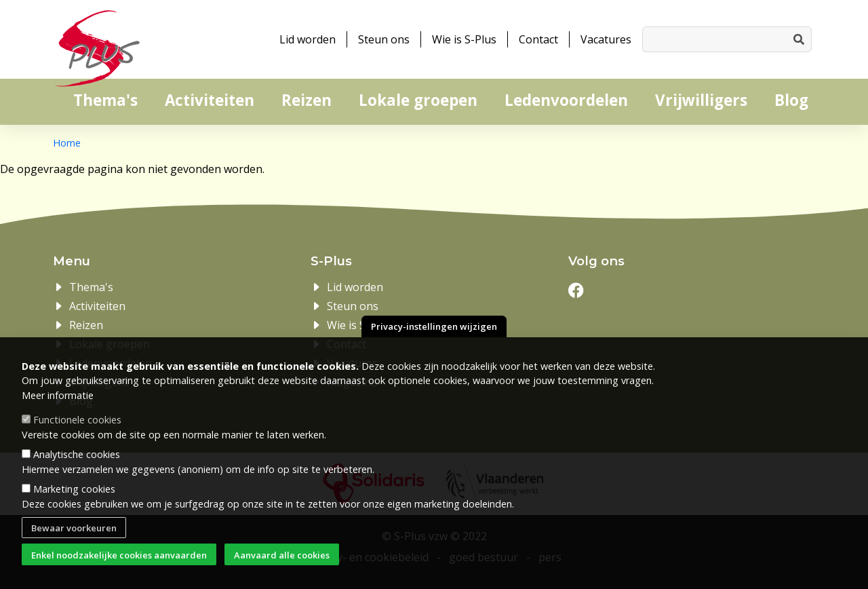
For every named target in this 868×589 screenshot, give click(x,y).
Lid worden (308, 39)
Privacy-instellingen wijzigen (434, 345)
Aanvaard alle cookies (282, 574)
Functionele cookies (77, 439)
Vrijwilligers (701, 100)
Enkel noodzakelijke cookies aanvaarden (119, 574)
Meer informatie (58, 414)
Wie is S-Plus (464, 39)
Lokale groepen (418, 100)
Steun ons (384, 39)
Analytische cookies (77, 473)
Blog (791, 100)
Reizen (307, 100)
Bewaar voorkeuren (74, 547)
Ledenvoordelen (566, 100)
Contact (538, 39)
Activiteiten (210, 100)
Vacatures (606, 39)
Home (67, 143)
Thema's (105, 100)
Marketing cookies (74, 508)
